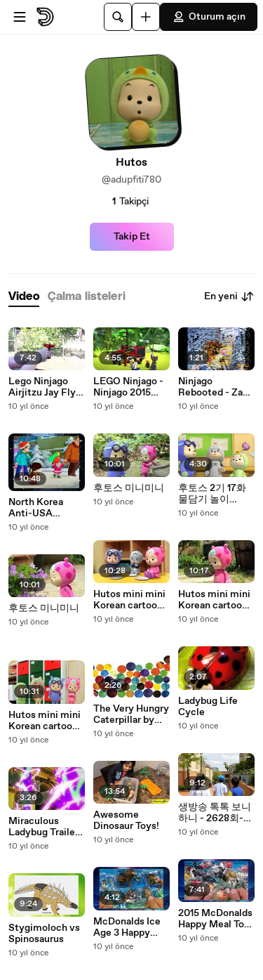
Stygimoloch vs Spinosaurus (44, 934)
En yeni (229, 296)
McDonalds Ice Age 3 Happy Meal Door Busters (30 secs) (127, 927)
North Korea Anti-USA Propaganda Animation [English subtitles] (36, 508)
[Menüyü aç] (20, 17)
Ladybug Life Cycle (208, 707)
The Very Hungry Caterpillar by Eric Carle (131, 714)
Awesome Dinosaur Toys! (126, 821)
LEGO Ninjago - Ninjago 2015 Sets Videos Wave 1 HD (128, 387)
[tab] (24, 297)
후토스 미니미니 (44, 608)
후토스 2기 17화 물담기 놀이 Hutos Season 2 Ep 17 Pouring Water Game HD (214, 494)
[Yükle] (146, 17)
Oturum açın (209, 17)
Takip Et (132, 237)
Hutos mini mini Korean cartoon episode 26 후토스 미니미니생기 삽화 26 (45, 721)
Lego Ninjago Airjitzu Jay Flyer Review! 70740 (47, 387)
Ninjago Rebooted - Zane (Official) (216, 387)
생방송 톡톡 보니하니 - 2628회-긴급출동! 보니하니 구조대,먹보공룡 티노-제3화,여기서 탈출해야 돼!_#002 (216, 813)
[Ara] (118, 17)
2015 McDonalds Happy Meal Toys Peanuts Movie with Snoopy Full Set (216, 919)
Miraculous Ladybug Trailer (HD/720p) (43, 827)
